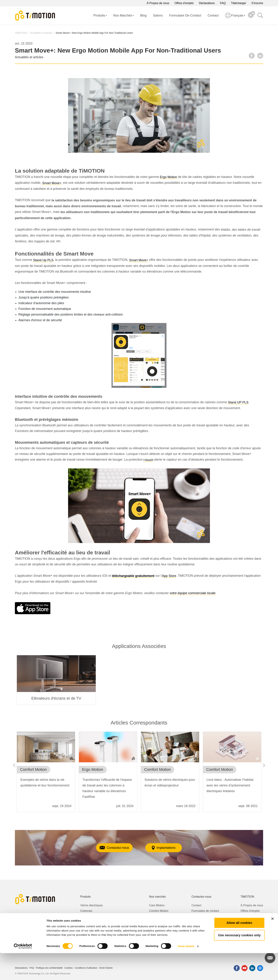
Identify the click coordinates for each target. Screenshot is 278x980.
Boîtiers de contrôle (93, 927)
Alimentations (89, 933)
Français (235, 18)
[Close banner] (273, 946)
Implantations (168, 848)
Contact (213, 15)
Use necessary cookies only (239, 962)
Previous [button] (14, 765)
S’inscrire (257, 3)
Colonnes (86, 911)
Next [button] (264, 765)
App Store (169, 576)
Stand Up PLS (43, 260)
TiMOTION (21, 33)
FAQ (223, 3)
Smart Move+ (52, 183)
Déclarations (207, 3)
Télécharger (239, 3)
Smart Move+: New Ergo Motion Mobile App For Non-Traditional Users (94, 33)
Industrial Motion (159, 922)
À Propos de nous (158, 3)
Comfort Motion (159, 911)
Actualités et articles (41, 33)
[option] (56, 680)
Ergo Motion (169, 177)
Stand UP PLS (238, 402)
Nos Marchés (124, 15)
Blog (143, 15)
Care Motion (157, 905)
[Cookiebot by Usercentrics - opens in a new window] (23, 973)
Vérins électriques (92, 905)
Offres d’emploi (184, 3)
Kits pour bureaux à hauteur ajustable (104, 916)
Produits (100, 15)
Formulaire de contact (185, 15)
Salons (158, 15)
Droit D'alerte (200, 916)
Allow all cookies (239, 950)
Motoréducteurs (90, 922)
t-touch (148, 460)
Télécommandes (91, 938)
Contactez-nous (110, 848)
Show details (186, 973)
